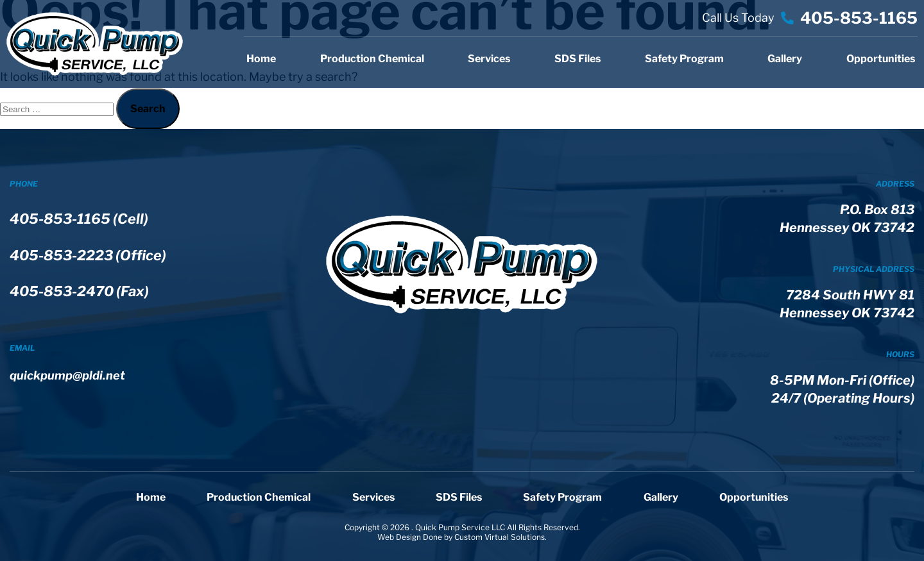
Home (261, 59)
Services (489, 59)
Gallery (785, 59)
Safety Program (684, 59)
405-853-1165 (859, 18)
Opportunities (881, 59)
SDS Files (577, 59)
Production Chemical (372, 59)
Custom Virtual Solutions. (501, 537)
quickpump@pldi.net (72, 393)
